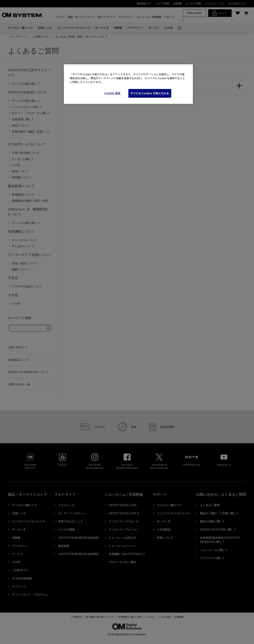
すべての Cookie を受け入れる (150, 93)
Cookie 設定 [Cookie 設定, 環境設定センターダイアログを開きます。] (112, 93)
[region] (128, 84)
